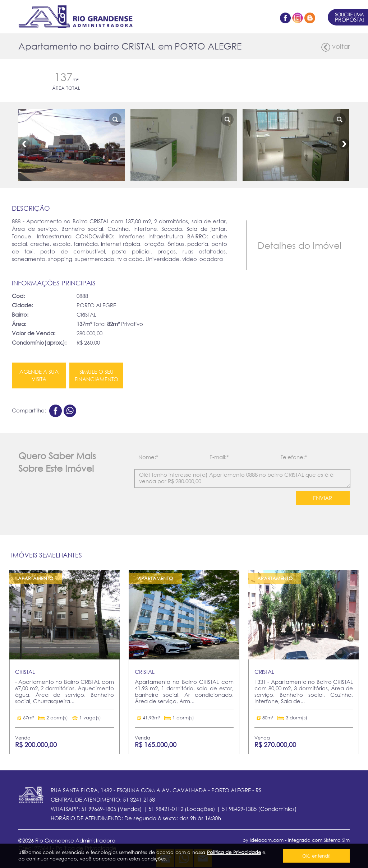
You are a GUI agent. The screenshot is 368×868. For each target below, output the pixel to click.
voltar (335, 47)
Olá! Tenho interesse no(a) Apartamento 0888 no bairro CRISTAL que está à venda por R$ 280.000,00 (242, 479)
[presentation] (186, 504)
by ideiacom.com (263, 840)
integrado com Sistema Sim (319, 840)
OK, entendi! (316, 856)
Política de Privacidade (234, 852)
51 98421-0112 (166, 809)
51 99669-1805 (99, 809)
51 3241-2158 (139, 799)
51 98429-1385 (239, 809)
